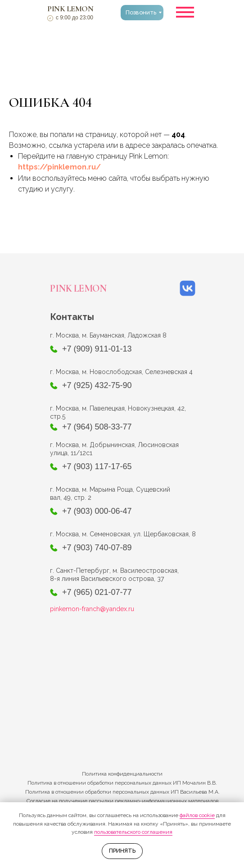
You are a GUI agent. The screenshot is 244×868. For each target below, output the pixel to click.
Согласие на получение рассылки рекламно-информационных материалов (122, 801)
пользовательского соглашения (133, 832)
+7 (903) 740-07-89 (97, 548)
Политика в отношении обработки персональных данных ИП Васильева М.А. (122, 792)
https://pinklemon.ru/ (59, 167)
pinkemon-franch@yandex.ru (92, 609)
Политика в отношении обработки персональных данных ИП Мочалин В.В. (122, 783)
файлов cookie (197, 815)
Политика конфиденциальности (122, 774)
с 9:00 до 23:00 (75, 18)
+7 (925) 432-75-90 (97, 385)
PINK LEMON (70, 9)
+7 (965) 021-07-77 (97, 592)
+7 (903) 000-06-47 (97, 511)
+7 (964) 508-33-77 (97, 427)
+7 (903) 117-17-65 (97, 466)
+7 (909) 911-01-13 (97, 349)
